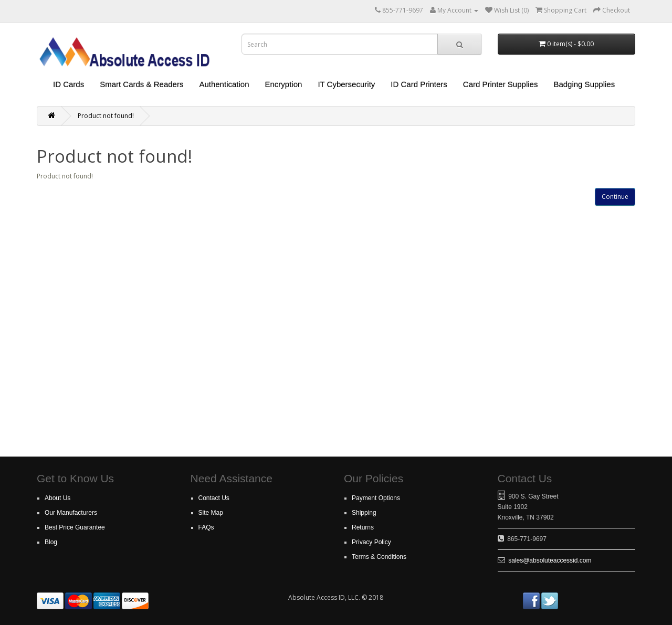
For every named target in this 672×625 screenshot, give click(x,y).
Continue (615, 197)
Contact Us (214, 498)
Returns (363, 527)
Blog (51, 542)
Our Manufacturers (71, 513)
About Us (57, 498)
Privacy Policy (371, 542)
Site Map (211, 513)
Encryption (284, 84)
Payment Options (376, 498)
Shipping (364, 513)
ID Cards (69, 84)
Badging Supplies (584, 84)
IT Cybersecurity (346, 84)
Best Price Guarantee (75, 527)
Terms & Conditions (379, 557)
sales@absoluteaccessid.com (550, 560)
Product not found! (106, 116)
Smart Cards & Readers (141, 84)
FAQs (206, 527)
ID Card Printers (419, 84)
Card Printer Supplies (501, 84)
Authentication (224, 84)
